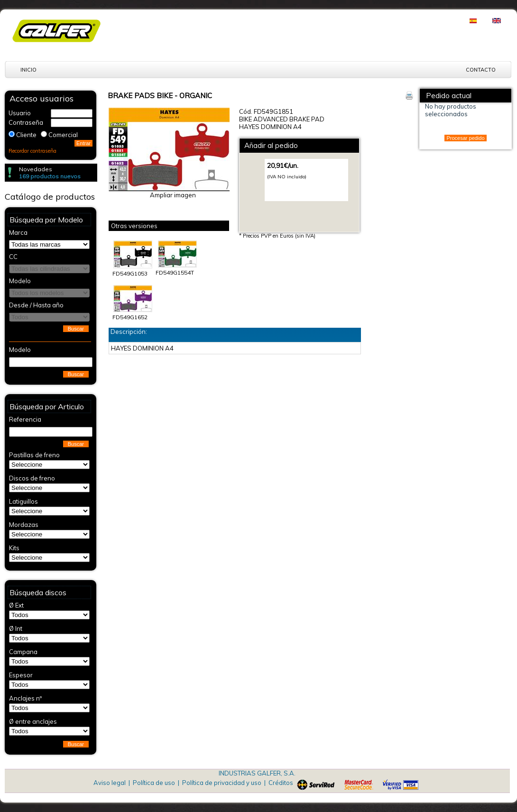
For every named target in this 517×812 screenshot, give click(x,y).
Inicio (28, 70)
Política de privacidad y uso (222, 783)
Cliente (26, 135)
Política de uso (154, 783)
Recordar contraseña (32, 151)
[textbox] (51, 362)
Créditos (281, 783)
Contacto (481, 70)
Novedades (36, 169)
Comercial (63, 135)
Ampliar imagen (173, 195)
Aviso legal (110, 783)
